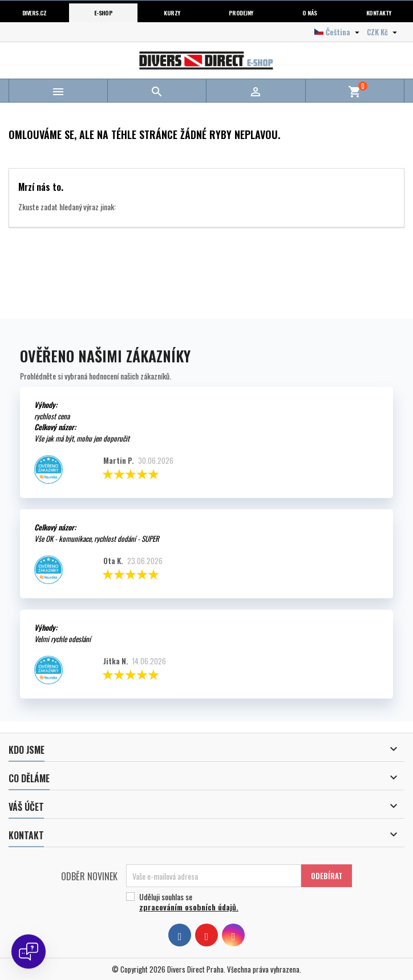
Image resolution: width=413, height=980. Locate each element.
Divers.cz (35, 13)
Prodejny (241, 13)
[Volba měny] (383, 32)
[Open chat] (29, 952)
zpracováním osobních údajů (188, 907)
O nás (309, 13)
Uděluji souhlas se (235, 902)
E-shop (104, 13)
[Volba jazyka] (338, 32)
